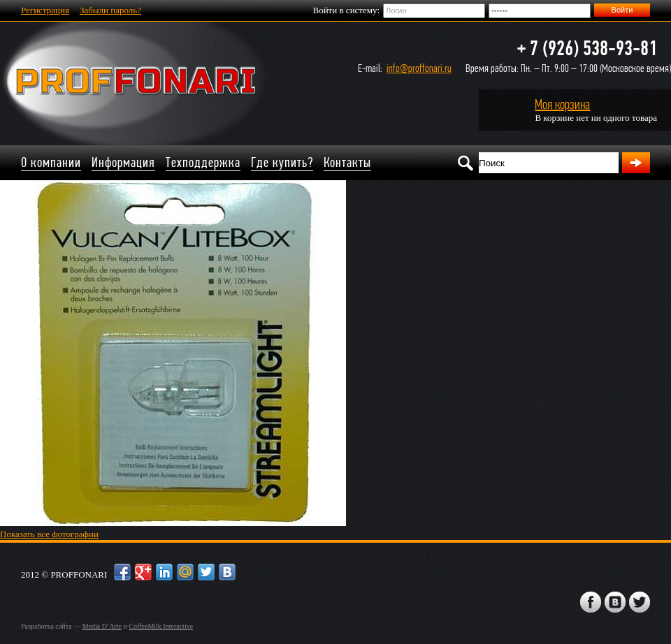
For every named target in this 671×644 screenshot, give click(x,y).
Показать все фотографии (49, 534)
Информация (123, 162)
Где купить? (282, 162)
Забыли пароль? (110, 10)
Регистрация (45, 10)
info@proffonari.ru (419, 68)
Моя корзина (562, 104)
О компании (51, 162)
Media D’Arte (102, 626)
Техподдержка (203, 162)
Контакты (347, 162)
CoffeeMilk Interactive (161, 626)
